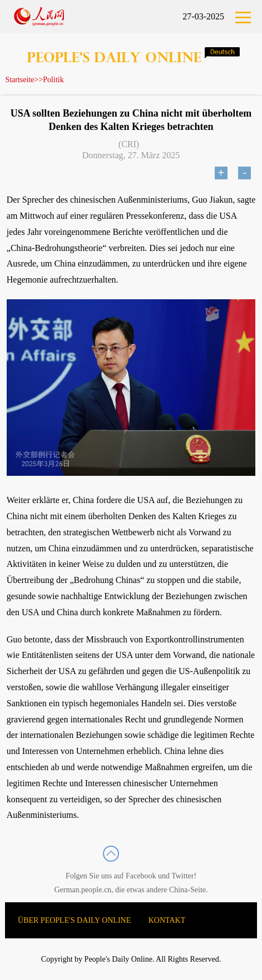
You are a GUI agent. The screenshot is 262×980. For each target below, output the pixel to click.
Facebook (141, 876)
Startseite (19, 80)
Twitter (182, 876)
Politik (53, 80)
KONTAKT (167, 920)
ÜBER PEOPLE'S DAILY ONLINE (74, 920)
